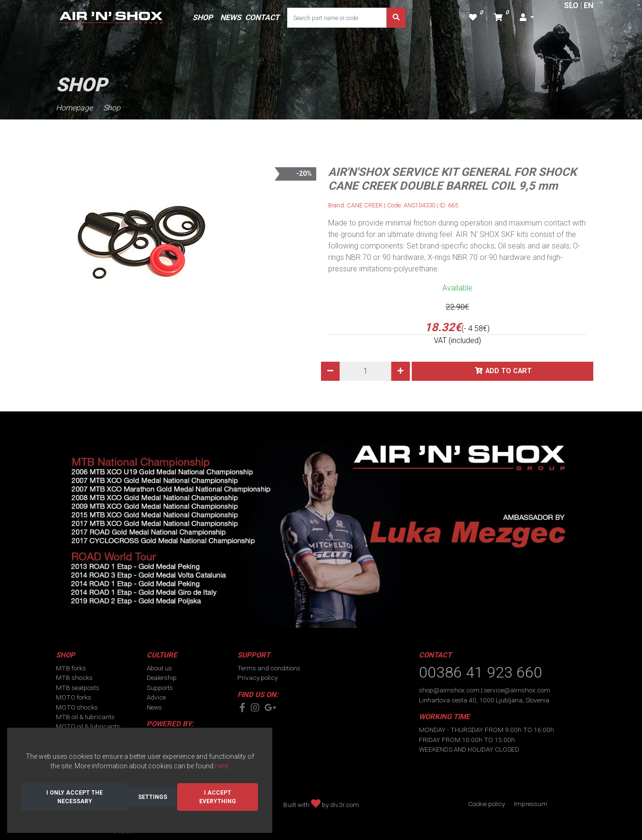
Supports (160, 688)
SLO (571, 5)
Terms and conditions (269, 668)
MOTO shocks (77, 707)
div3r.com (345, 805)
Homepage (74, 108)
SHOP (203, 17)
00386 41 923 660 (481, 672)
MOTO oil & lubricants (88, 726)
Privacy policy (257, 678)
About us (159, 668)
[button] (527, 18)
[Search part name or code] (337, 18)
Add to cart (508, 371)
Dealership (162, 678)
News (154, 707)
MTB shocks (74, 678)
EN (588, 5)
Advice (156, 697)
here (221, 766)
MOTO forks (74, 697)
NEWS (231, 17)
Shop (112, 108)
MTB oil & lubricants (85, 717)
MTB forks (71, 668)
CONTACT (262, 17)
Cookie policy (487, 804)
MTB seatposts (78, 688)
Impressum (531, 804)
